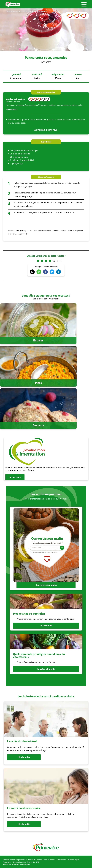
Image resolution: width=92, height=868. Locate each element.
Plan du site (31, 862)
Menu (84, 4)
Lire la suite (24, 757)
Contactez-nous (61, 859)
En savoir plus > (12, 109)
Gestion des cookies (35, 859)
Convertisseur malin (46, 585)
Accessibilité (7, 862)
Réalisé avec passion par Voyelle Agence (17, 864)
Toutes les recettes (17, 11)
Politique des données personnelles (15, 859)
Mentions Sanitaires (19, 862)
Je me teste (15, 477)
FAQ (38, 862)
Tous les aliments (46, 669)
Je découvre (46, 625)
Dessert (26, 11)
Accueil (9, 11)
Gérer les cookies (49, 859)
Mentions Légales (73, 859)
